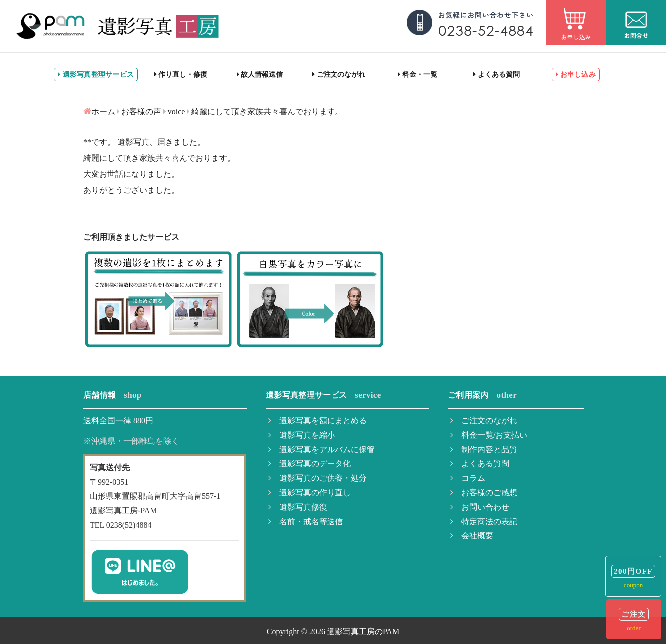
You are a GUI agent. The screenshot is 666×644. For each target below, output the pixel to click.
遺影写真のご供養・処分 (318, 478)
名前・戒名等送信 (306, 521)
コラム (468, 478)
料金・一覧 (418, 75)
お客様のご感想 (484, 492)
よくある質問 (497, 75)
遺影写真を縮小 (302, 435)
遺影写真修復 (298, 507)
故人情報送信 (260, 75)
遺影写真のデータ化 (310, 464)
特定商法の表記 (484, 521)
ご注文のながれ (339, 75)
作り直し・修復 (181, 75)
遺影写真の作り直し (310, 492)
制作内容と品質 (484, 450)
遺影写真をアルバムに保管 (322, 450)
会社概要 (472, 535)
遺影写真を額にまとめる (318, 421)
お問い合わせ (480, 507)
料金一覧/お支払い (489, 435)
